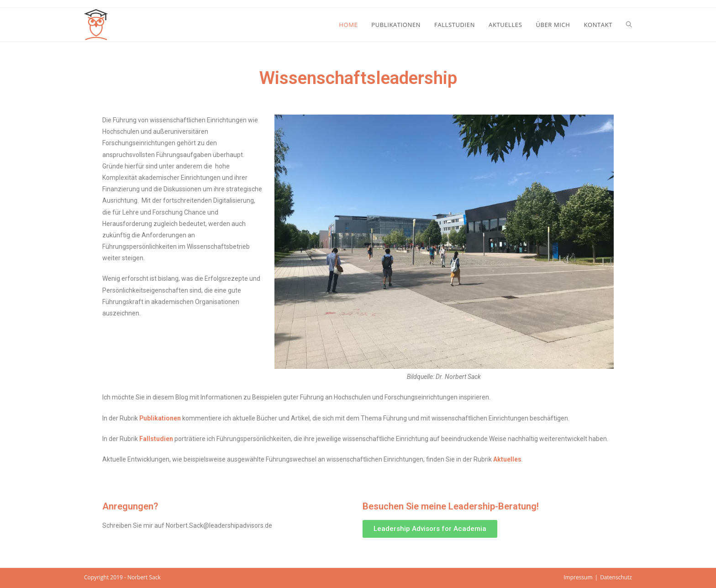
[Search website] (629, 25)
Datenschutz (616, 577)
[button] (430, 529)
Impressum (578, 577)
